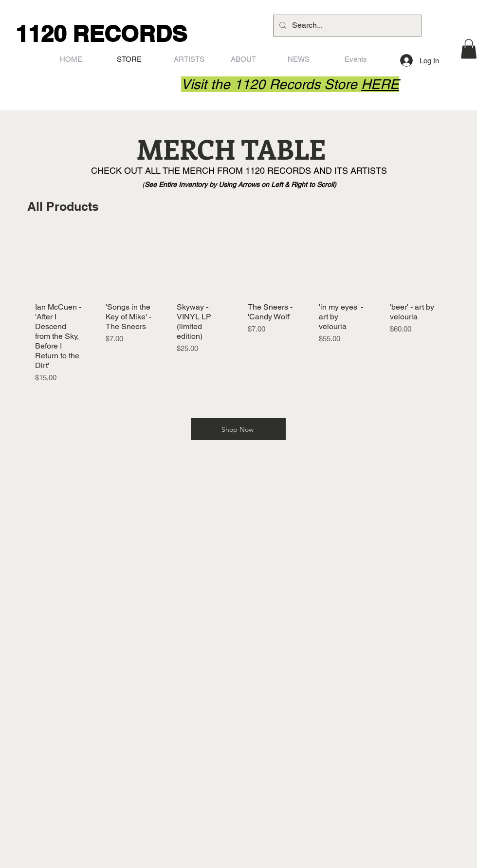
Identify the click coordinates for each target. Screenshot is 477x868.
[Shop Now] (238, 429)
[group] (237, 311)
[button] (469, 49)
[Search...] (346, 26)
